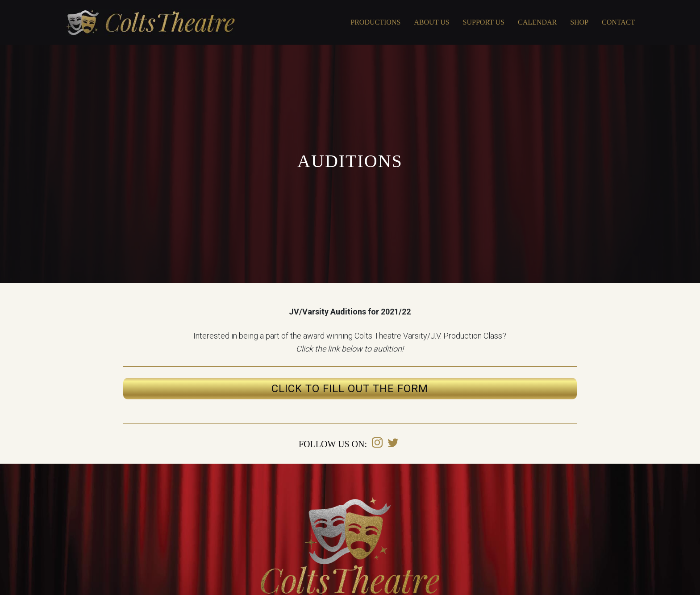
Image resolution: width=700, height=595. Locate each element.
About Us (431, 22)
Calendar (537, 22)
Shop (579, 22)
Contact (618, 22)
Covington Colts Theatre (150, 22)
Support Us (484, 22)
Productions (375, 22)
